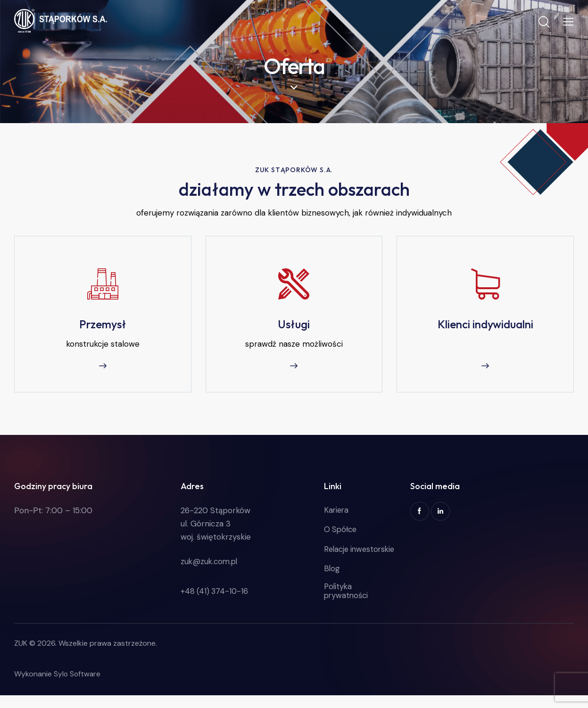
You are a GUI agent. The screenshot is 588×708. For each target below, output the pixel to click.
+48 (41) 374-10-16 (215, 594)
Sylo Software (78, 687)
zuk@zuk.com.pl (210, 564)
